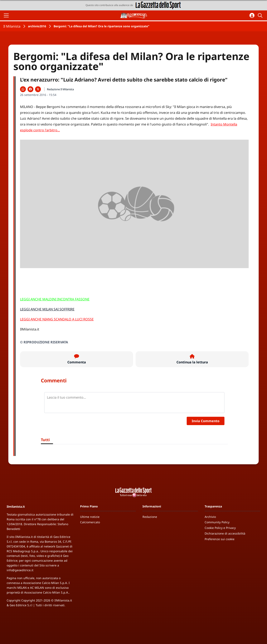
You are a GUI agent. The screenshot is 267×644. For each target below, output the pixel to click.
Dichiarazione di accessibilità (225, 533)
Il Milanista (12, 26)
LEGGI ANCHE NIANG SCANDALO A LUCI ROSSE (57, 319)
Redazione (150, 517)
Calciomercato (90, 522)
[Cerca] (261, 15)
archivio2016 (37, 26)
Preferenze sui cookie (220, 539)
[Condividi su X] (38, 89)
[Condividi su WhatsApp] (23, 89)
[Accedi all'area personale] (252, 15)
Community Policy (217, 522)
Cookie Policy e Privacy (220, 528)
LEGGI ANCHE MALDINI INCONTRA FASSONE (55, 299)
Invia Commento (206, 421)
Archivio (210, 517)
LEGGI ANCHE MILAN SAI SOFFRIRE (47, 309)
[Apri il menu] (6, 15)
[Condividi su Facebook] (30, 89)
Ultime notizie (90, 517)
